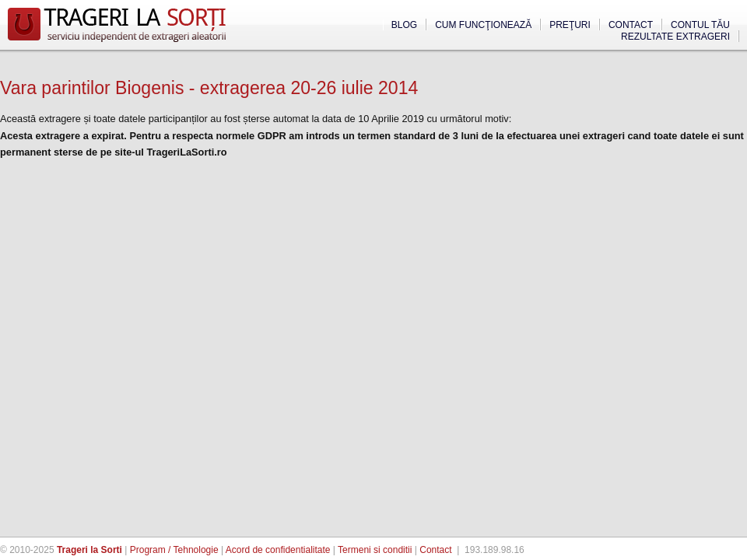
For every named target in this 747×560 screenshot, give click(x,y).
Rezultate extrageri (675, 37)
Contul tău (700, 25)
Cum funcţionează (483, 25)
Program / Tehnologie (174, 550)
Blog (404, 25)
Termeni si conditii (375, 550)
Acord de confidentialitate (278, 550)
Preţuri (570, 25)
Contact (631, 25)
